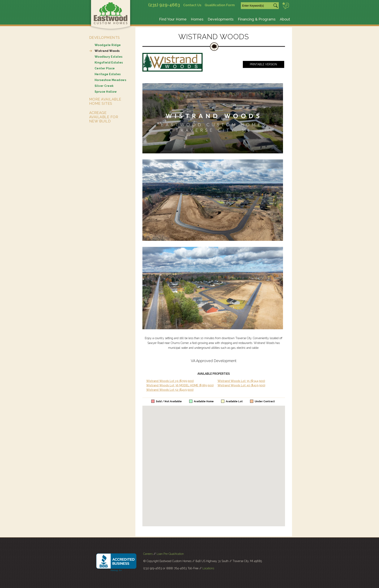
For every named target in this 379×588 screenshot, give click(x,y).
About (285, 19)
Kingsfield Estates (109, 63)
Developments (221, 19)
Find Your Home (173, 19)
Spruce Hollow (106, 92)
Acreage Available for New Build (104, 117)
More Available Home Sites (105, 101)
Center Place (105, 68)
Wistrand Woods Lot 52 (170, 390)
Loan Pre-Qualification (170, 554)
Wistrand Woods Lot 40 (241, 385)
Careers (148, 554)
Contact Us (192, 5)
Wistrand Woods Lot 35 (241, 381)
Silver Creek (104, 86)
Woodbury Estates (109, 57)
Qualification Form (220, 5)
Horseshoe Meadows (110, 80)
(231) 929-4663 (164, 5)
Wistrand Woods (107, 51)
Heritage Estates (108, 74)
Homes (197, 19)
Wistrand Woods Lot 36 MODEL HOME (180, 385)
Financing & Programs (257, 19)
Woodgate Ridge (108, 45)
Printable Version (263, 64)
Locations (208, 568)
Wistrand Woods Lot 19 (170, 381)
